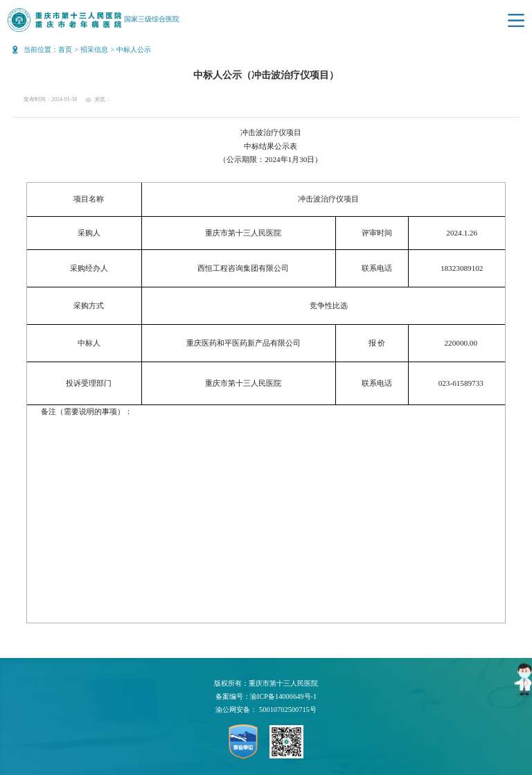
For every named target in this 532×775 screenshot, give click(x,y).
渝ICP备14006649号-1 (283, 696)
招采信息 (94, 50)
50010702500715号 (288, 710)
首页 (65, 50)
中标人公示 (134, 50)
